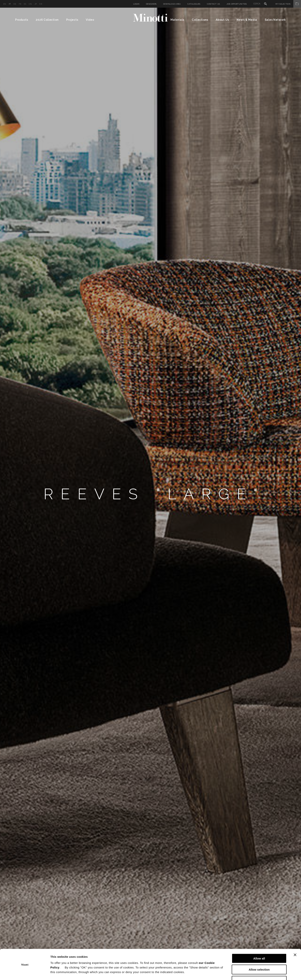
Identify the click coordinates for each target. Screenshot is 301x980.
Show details (201, 972)
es (25, 4)
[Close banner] (295, 943)
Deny (259, 969)
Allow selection (259, 958)
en (5, 4)
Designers (151, 4)
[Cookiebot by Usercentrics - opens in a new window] (25, 973)
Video (90, 20)
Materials (177, 20)
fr (20, 4)
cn (30, 4)
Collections (200, 20)
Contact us (213, 4)
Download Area (172, 4)
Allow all (259, 946)
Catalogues (194, 4)
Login (136, 4)
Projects (72, 20)
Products (22, 20)
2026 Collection (47, 20)
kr (41, 4)
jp (36, 4)
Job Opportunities (237, 4)
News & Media (247, 20)
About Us (222, 20)
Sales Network (275, 20)
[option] (150, 494)
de (15, 4)
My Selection (288, 4)
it (10, 4)
